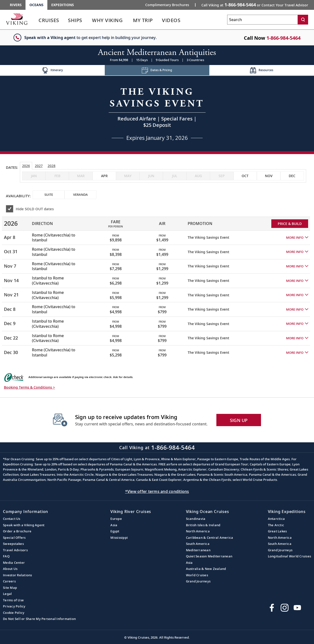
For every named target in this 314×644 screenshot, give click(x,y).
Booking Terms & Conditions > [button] (29, 387)
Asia (114, 525)
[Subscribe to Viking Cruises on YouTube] (297, 608)
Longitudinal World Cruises (290, 556)
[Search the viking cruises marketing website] (262, 20)
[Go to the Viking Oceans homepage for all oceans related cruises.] (17, 19)
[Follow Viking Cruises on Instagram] (285, 608)
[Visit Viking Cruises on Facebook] (272, 608)
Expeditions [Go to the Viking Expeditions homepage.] (63, 5)
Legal (7, 594)
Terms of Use (13, 600)
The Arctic (276, 525)
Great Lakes (277, 531)
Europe (116, 519)
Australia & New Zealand (206, 569)
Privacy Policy (14, 606)
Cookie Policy (14, 613)
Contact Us (12, 519)
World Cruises (197, 575)
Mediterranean (198, 550)
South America (198, 544)
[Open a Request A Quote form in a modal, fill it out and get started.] (157, 113)
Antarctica (276, 519)
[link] (49, 21)
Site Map (10, 588)
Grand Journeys (198, 581)
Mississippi (119, 538)
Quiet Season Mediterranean (209, 556)
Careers (9, 581)
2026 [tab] (26, 166)
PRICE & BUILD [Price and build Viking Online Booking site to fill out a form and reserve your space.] (290, 224)
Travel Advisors (15, 550)
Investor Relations (18, 575)
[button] (297, 237)
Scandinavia (196, 519)
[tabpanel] (157, 286)
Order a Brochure (17, 531)
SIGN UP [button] (239, 420)
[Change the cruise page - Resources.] (262, 70)
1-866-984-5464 (283, 38)
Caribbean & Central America (210, 538)
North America (198, 531)
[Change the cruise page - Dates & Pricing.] (157, 70)
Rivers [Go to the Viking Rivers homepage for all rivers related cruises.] (16, 5)
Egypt (115, 531)
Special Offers (14, 538)
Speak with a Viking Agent (24, 525)
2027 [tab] (39, 166)
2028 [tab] (52, 166)
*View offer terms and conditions (157, 491)
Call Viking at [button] (255, 5)
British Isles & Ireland (203, 525)
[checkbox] (104, 176)
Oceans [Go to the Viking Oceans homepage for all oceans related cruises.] (36, 5)
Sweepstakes (13, 544)
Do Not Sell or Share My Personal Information (39, 619)
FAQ (6, 556)
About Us (10, 569)
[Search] (303, 20)
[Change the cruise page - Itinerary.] (52, 70)
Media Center (14, 563)
